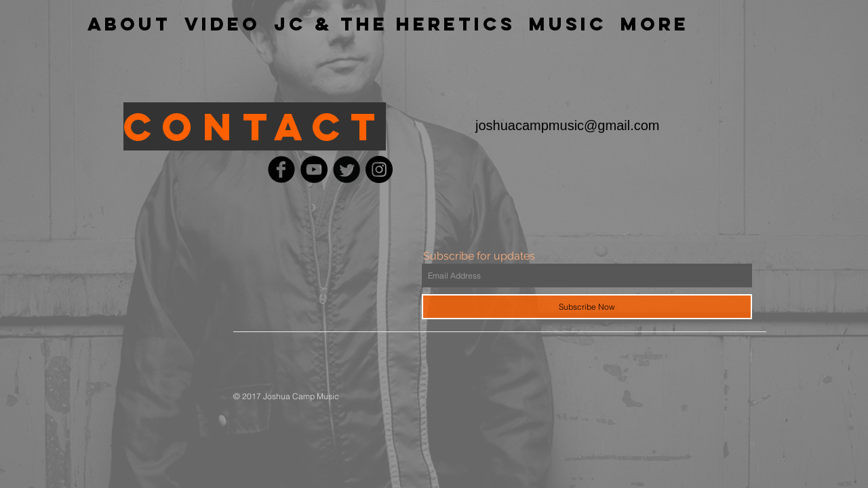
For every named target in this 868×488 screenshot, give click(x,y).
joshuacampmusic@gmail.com (568, 125)
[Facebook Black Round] (281, 169)
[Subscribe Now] (587, 307)
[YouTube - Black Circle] (314, 169)
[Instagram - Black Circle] (379, 169)
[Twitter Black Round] (347, 169)
